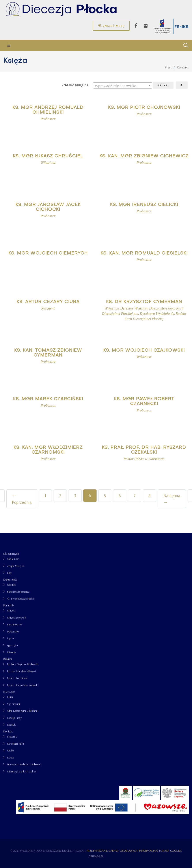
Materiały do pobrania (18, 592)
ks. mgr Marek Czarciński (48, 399)
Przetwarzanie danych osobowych (25, 764)
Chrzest (11, 610)
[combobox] (123, 85)
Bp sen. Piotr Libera (17, 678)
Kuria (10, 697)
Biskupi (8, 659)
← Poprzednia (22, 499)
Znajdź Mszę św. (16, 566)
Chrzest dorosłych (17, 618)
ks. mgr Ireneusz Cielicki (144, 205)
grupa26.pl (96, 856)
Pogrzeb (11, 638)
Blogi (10, 573)
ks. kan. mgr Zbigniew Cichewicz (144, 156)
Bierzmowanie (14, 624)
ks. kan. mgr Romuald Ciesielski (144, 253)
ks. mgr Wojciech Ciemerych (48, 253)
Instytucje (9, 692)
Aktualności (13, 559)
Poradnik (9, 605)
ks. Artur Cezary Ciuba (48, 302)
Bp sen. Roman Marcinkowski (23, 685)
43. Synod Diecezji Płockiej (21, 599)
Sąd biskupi (13, 704)
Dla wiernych (11, 554)
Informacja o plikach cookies (22, 771)
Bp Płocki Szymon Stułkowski (23, 664)
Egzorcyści (12, 645)
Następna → (172, 499)
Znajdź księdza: (76, 85)
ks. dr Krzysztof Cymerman (144, 302)
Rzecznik (12, 737)
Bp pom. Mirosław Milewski (21, 671)
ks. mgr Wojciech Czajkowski (144, 351)
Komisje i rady (14, 718)
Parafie (10, 750)
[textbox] (123, 86)
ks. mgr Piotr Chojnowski (144, 108)
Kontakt (8, 731)
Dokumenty (10, 579)
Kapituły (11, 725)
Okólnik (11, 585)
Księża (10, 758)
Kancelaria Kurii (15, 744)
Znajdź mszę (111, 26)
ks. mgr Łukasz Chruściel (48, 156)
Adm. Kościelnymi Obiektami (22, 711)
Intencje (11, 652)
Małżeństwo (13, 631)
